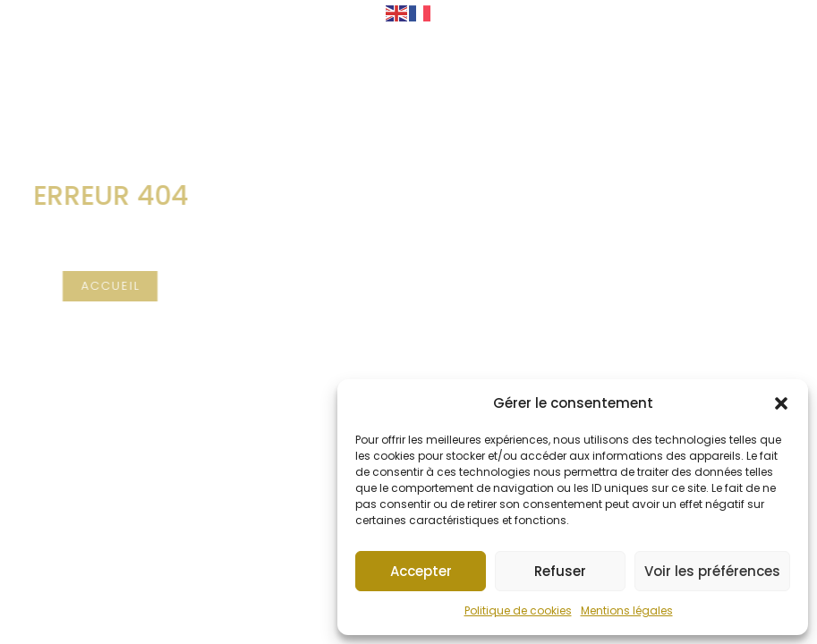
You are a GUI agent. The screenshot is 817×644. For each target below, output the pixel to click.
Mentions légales (627, 610)
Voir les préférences (712, 571)
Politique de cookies (518, 610)
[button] (781, 403)
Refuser (560, 571)
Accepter (421, 571)
